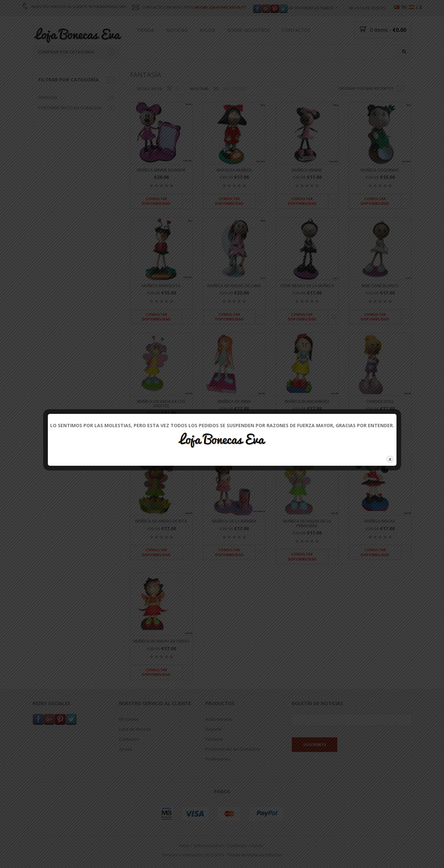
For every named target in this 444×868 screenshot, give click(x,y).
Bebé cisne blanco (380, 286)
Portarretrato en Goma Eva (70, 108)
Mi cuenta (129, 719)
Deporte (214, 729)
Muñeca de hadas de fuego (161, 641)
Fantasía (48, 97)
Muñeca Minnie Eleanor (161, 170)
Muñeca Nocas (380, 521)
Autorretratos (219, 719)
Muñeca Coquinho (380, 170)
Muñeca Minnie (307, 170)
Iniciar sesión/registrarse (307, 8)
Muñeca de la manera (234, 521)
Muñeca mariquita (161, 286)
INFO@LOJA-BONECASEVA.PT (220, 7)
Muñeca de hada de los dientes (161, 404)
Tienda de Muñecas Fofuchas (255, 855)
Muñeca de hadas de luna (234, 286)
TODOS (239, 89)
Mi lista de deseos (367, 8)
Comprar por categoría (76, 52)
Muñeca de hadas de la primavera (307, 524)
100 (225, 89)
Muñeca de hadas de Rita (161, 521)
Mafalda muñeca (234, 170)
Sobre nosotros (249, 30)
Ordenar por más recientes (366, 88)
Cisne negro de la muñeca (307, 286)
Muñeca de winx (234, 401)
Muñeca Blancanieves (307, 401)
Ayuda (208, 30)
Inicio (184, 845)
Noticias (177, 30)
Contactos (296, 30)
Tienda (146, 30)
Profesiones (218, 759)
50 (216, 89)
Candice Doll (380, 401)
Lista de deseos (135, 729)
